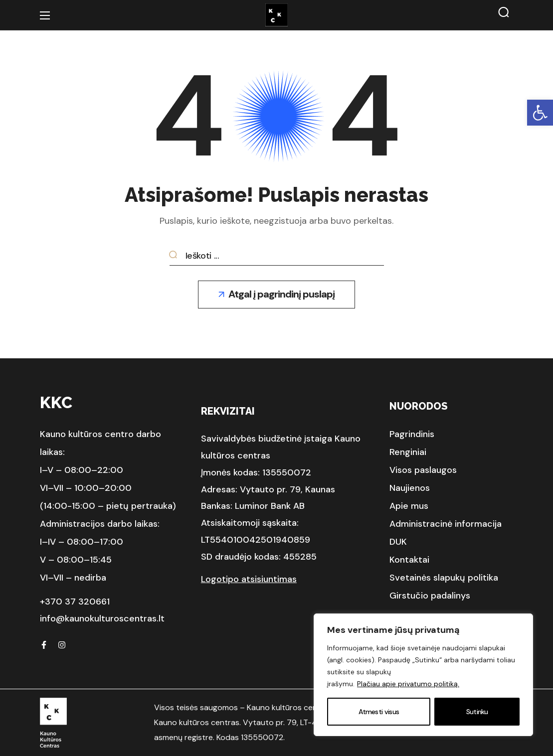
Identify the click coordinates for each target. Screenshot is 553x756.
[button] (540, 113)
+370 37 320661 (75, 602)
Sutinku (477, 712)
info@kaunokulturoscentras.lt (102, 618)
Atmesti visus (379, 712)
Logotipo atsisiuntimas (249, 579)
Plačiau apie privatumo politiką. (408, 684)
